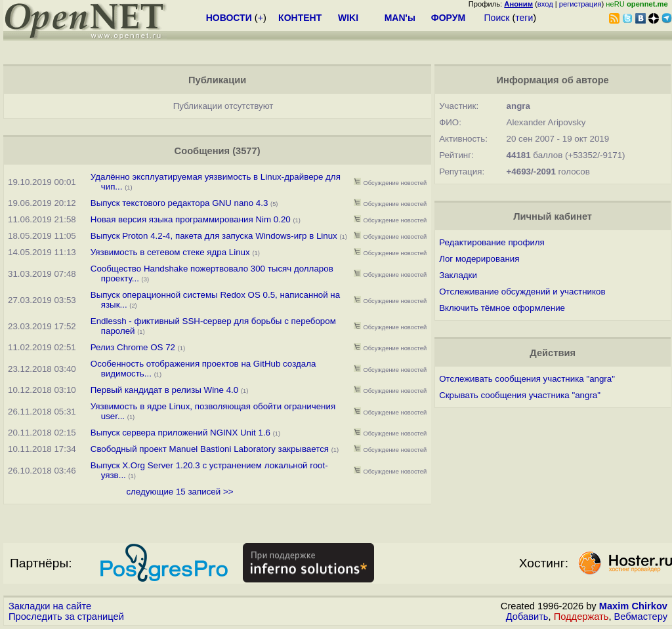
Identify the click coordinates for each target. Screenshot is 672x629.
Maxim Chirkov (633, 606)
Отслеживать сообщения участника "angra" (527, 379)
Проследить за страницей (66, 617)
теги (524, 18)
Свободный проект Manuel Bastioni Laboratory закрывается (210, 449)
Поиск (497, 18)
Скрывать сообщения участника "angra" (520, 395)
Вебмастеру (641, 617)
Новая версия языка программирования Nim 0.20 (191, 219)
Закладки (458, 275)
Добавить (527, 617)
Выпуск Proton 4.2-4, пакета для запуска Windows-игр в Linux (215, 236)
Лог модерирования (479, 259)
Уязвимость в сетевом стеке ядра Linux (170, 252)
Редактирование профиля (492, 242)
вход (545, 4)
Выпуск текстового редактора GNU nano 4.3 (179, 203)
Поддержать (581, 617)
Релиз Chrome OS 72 (133, 347)
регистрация (580, 4)
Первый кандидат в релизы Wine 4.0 (164, 390)
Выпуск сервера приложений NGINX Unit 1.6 (180, 433)
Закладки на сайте (50, 606)
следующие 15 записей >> (179, 492)
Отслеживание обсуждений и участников (522, 292)
